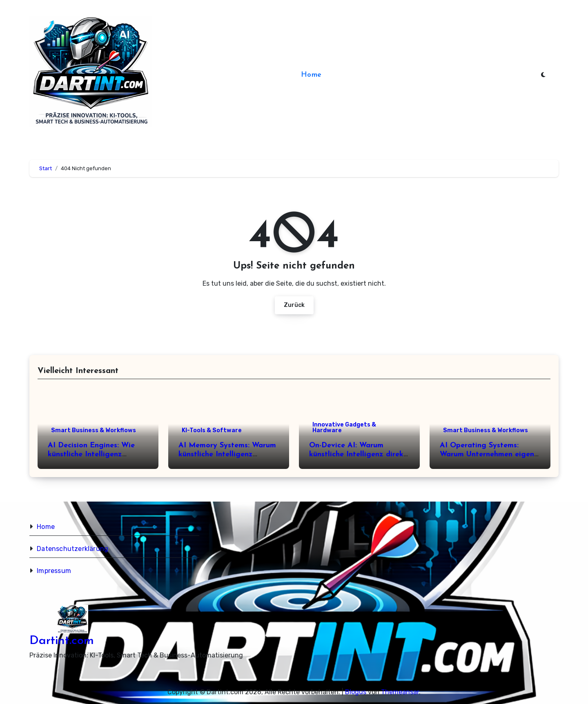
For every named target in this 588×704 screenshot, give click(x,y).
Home (311, 75)
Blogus (356, 692)
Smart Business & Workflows (94, 430)
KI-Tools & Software (212, 430)
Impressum (54, 571)
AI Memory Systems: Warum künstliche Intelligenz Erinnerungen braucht (227, 454)
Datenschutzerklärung (72, 549)
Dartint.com (62, 641)
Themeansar (400, 692)
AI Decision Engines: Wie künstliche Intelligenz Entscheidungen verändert (94, 454)
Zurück (294, 305)
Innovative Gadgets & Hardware (344, 428)
